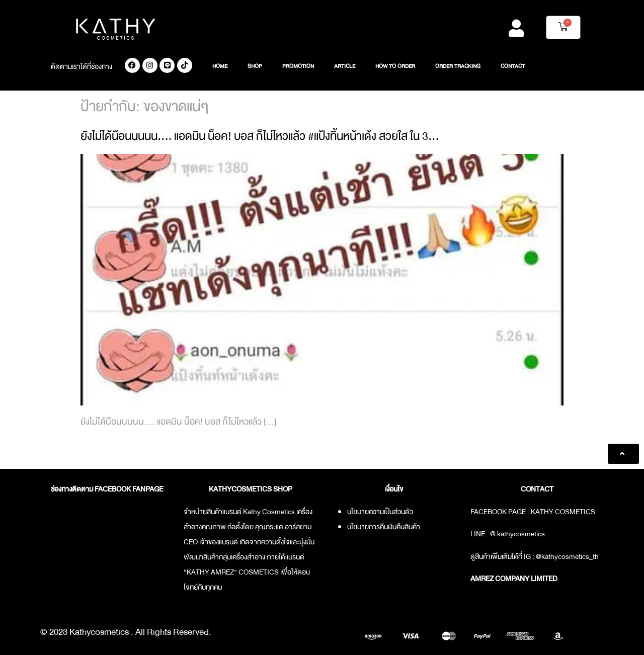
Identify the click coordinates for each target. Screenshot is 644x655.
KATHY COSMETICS (563, 512)
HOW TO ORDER (395, 66)
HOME (220, 66)
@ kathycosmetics (517, 534)
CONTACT (513, 66)
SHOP (255, 66)
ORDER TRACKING (458, 66)
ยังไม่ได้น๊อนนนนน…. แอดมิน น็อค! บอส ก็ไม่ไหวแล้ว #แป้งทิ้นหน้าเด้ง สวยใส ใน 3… (260, 136)
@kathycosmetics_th (567, 556)
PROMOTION (298, 66)
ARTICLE (345, 66)
